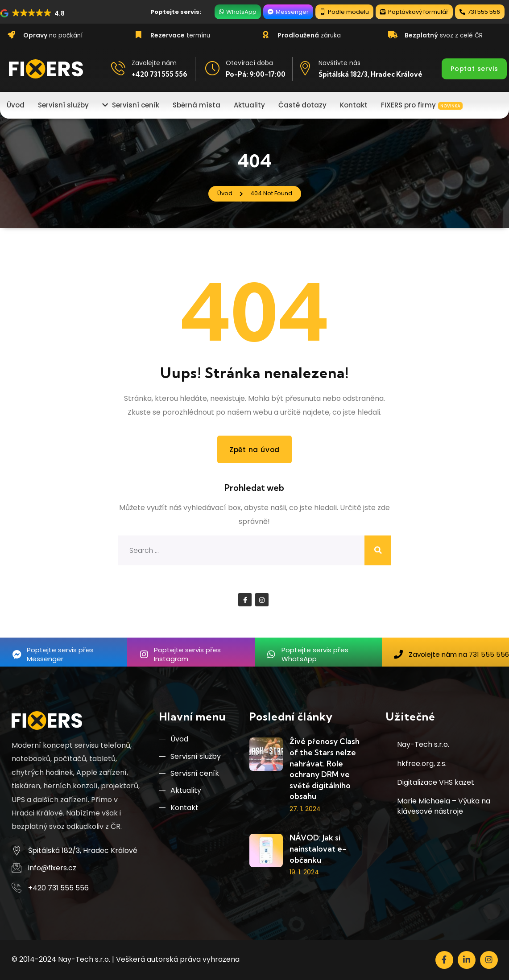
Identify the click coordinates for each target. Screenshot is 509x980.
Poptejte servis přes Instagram (187, 654)
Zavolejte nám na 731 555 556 (459, 654)
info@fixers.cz (52, 868)
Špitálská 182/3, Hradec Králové (370, 74)
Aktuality (180, 793)
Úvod (174, 740)
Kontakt (179, 811)
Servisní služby (190, 758)
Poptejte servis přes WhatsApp (315, 654)
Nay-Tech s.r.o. (423, 745)
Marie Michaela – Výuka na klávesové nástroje (444, 806)
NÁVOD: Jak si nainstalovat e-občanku (318, 849)
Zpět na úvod (254, 449)
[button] (33, 13)
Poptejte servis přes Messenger (60, 654)
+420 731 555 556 (159, 74)
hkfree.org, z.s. (422, 764)
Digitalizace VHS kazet (436, 783)
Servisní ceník (189, 776)
